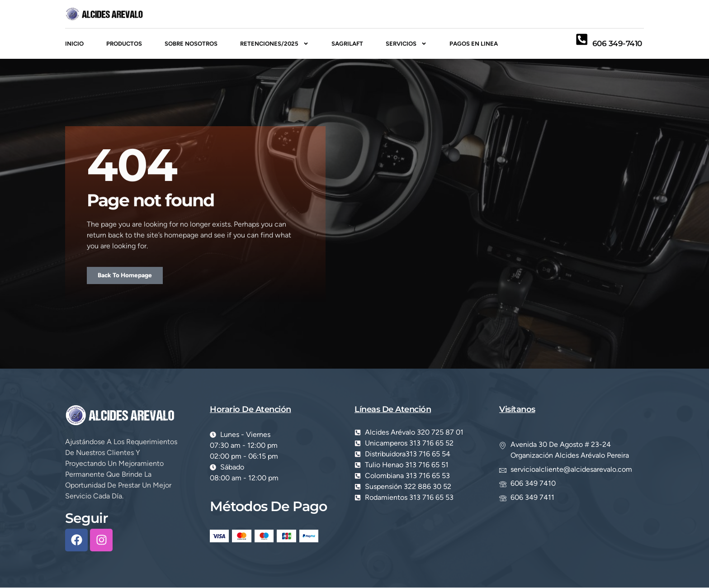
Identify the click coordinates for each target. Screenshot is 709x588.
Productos (124, 44)
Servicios (406, 44)
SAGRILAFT (347, 44)
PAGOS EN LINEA (474, 44)
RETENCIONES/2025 (274, 44)
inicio (74, 44)
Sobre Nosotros (191, 44)
